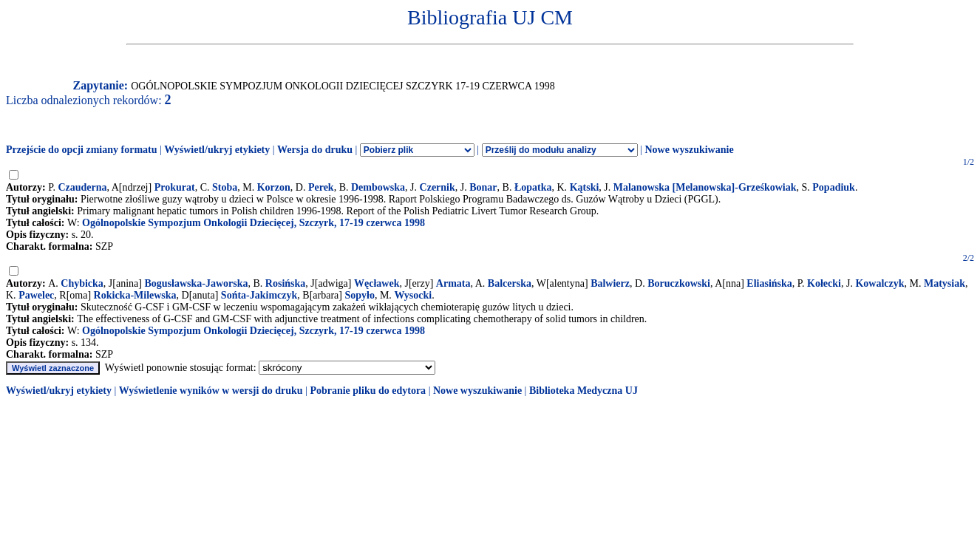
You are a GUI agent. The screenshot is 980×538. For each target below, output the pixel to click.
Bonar (483, 187)
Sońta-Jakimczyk (259, 295)
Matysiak (945, 283)
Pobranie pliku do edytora (368, 391)
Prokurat (175, 187)
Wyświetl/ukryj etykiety (217, 150)
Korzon (274, 187)
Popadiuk (834, 187)
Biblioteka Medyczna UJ (583, 391)
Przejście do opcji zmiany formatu (82, 150)
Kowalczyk (879, 283)
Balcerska (510, 283)
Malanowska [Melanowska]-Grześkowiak (705, 187)
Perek (321, 187)
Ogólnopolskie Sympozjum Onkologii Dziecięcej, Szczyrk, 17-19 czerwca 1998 (253, 223)
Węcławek (377, 283)
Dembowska (378, 187)
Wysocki (413, 295)
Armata (453, 283)
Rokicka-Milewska (135, 295)
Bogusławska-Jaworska (196, 283)
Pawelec (36, 295)
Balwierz (610, 283)
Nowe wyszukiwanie (689, 150)
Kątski (585, 187)
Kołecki (824, 283)
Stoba (225, 187)
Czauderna (82, 187)
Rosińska (285, 283)
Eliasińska (769, 283)
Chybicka (82, 283)
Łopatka (533, 187)
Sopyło (359, 295)
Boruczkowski (679, 283)
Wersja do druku (315, 150)
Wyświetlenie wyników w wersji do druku (211, 391)
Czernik (438, 187)
